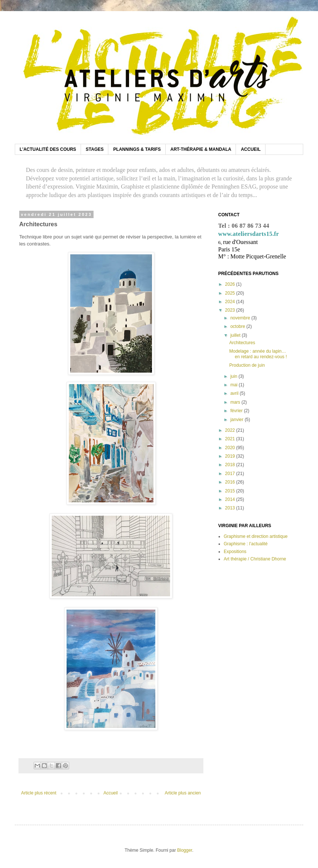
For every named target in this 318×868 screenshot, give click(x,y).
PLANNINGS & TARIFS (137, 149)
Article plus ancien (183, 793)
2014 (231, 499)
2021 (231, 439)
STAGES (95, 149)
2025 (231, 293)
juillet (236, 335)
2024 (231, 302)
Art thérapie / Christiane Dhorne (255, 559)
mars (236, 402)
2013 (231, 508)
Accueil (111, 793)
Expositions (235, 552)
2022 (231, 430)
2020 (231, 448)
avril (235, 393)
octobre (238, 326)
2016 (231, 482)
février (237, 411)
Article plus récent (39, 793)
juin (234, 376)
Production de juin (247, 365)
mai (235, 385)
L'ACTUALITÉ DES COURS (48, 149)
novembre (241, 318)
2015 (231, 491)
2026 (231, 284)
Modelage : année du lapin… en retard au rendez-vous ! (258, 354)
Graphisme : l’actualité (246, 544)
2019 (231, 456)
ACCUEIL (251, 149)
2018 (231, 465)
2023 (231, 310)
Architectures (242, 343)
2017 (231, 474)
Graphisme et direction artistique (256, 536)
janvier (238, 420)
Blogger (185, 850)
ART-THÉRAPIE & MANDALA (201, 149)
